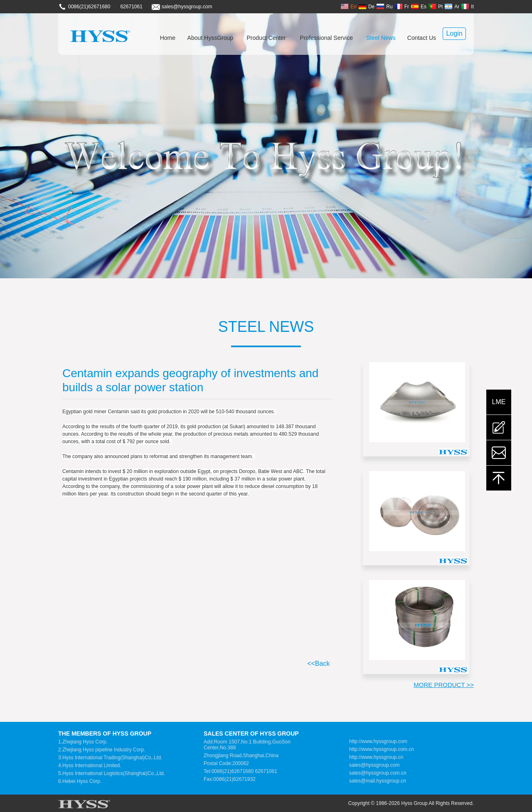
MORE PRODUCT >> (444, 685)
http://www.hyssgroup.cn (376, 757)
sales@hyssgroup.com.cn (378, 773)
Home (168, 38)
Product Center (266, 38)
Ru (384, 6)
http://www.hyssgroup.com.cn (382, 749)
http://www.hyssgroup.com (378, 741)
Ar (452, 6)
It (467, 6)
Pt (435, 6)
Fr (402, 6)
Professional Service (326, 38)
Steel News (381, 38)
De (366, 6)
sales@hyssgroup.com (374, 765)
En (349, 6)
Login (454, 33)
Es (419, 6)
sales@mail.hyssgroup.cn (378, 781)
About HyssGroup (211, 38)
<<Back (318, 664)
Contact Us (422, 38)
